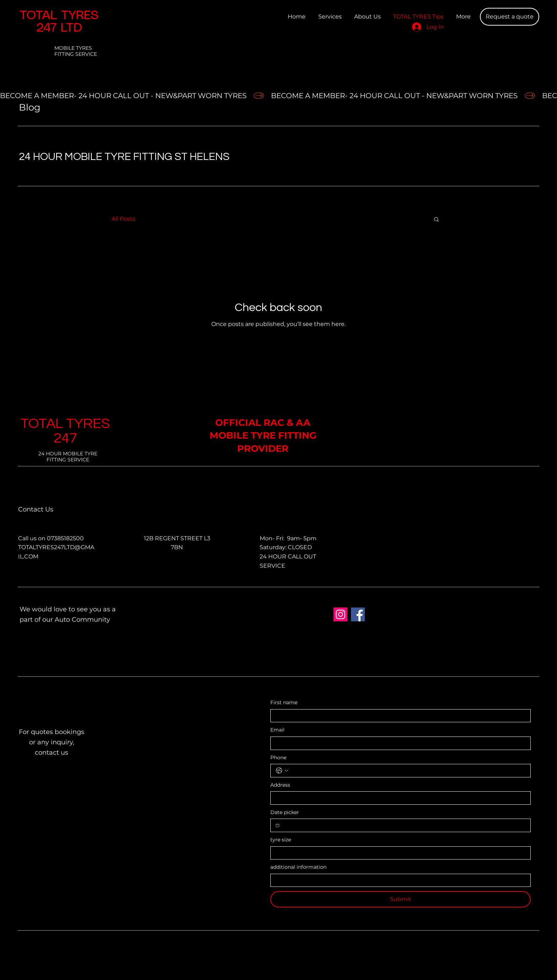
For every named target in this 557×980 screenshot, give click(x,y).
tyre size (281, 840)
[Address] (398, 798)
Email (277, 730)
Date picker (285, 812)
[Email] (398, 743)
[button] (436, 220)
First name (284, 702)
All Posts (123, 219)
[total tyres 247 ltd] (340, 614)
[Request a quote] (510, 17)
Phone (278, 757)
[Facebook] (358, 614)
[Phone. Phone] (408, 771)
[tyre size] (398, 853)
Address (280, 785)
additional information (298, 867)
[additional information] (398, 880)
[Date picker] (277, 825)
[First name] (398, 716)
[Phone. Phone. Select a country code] (282, 771)
